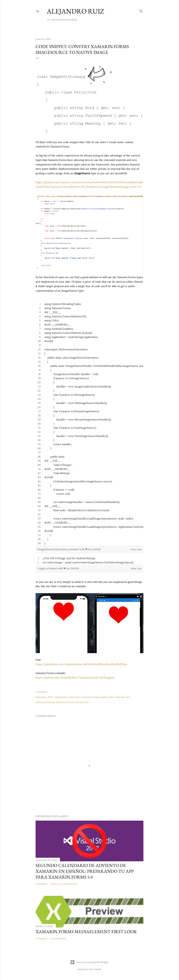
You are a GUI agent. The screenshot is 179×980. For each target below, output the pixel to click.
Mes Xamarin (123, 697)
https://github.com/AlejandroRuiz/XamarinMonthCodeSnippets (75, 678)
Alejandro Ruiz (75, 11)
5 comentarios (58, 938)
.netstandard (61, 697)
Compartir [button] (41, 692)
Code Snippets (100, 697)
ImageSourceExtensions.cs (54, 549)
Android (86, 697)
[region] (89, 424)
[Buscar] (141, 10)
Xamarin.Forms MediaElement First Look (86, 932)
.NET (50, 697)
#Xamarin (75, 697)
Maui (112, 697)
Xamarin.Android (45, 702)
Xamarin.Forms (65, 702)
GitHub (96, 549)
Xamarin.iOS (82, 702)
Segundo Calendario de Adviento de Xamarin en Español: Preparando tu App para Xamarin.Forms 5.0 (85, 871)
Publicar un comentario (64, 884)
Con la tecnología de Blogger (89, 962)
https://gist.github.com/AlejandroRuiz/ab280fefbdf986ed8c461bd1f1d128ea (81, 664)
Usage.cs (43, 568)
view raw (136, 549)
